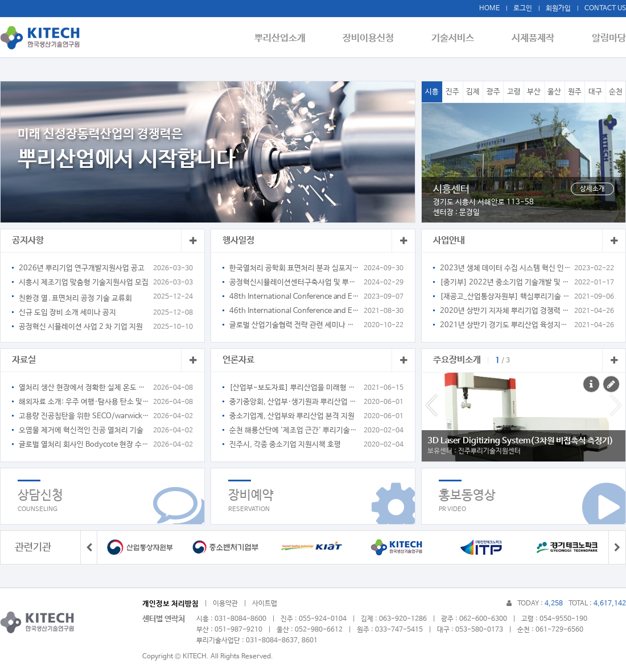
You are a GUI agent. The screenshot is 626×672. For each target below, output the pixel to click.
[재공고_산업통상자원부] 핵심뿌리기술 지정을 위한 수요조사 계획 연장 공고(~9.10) (505, 297)
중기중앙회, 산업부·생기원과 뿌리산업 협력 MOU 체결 (295, 402)
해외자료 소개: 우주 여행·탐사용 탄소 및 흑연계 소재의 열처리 (84, 402)
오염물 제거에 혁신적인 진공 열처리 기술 (81, 430)
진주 (452, 92)
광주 (493, 92)
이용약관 (225, 604)
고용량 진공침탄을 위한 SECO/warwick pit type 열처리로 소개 (84, 416)
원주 (575, 92)
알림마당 (609, 38)
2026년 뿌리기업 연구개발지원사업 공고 (82, 268)
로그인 (523, 9)
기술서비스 (460, 38)
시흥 (432, 92)
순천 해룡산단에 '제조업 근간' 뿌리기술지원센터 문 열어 (295, 430)
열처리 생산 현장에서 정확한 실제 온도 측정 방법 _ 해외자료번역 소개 (84, 388)
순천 (616, 92)
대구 (595, 92)
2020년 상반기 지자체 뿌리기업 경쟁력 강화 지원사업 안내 (505, 311)
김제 (473, 92)
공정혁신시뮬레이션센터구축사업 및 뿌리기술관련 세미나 (295, 283)
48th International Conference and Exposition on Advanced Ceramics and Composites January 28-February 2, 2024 (295, 297)
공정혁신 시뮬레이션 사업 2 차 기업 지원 (81, 327)
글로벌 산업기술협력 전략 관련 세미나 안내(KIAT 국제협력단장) (295, 325)
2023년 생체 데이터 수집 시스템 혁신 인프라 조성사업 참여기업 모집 (505, 268)
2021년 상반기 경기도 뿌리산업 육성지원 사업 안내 (505, 325)
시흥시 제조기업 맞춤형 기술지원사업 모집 (84, 283)
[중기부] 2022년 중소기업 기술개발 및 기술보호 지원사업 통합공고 (505, 283)
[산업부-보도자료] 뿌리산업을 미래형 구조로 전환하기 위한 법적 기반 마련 (295, 388)
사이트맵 (265, 604)
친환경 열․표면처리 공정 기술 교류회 (75, 298)
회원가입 (558, 9)
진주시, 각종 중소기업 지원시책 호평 (285, 445)
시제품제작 (536, 38)
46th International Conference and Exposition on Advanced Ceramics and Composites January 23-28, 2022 (295, 311)
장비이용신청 (378, 38)
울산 (554, 92)
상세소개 (592, 189)
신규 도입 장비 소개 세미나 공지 (67, 313)
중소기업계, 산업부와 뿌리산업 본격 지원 (292, 416)
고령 (514, 92)
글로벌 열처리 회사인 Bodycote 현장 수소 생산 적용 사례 (84, 445)
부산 (534, 92)
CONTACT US (605, 9)
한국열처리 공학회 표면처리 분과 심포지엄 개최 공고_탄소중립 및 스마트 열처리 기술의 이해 (295, 268)
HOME (489, 9)
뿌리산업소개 (293, 38)
